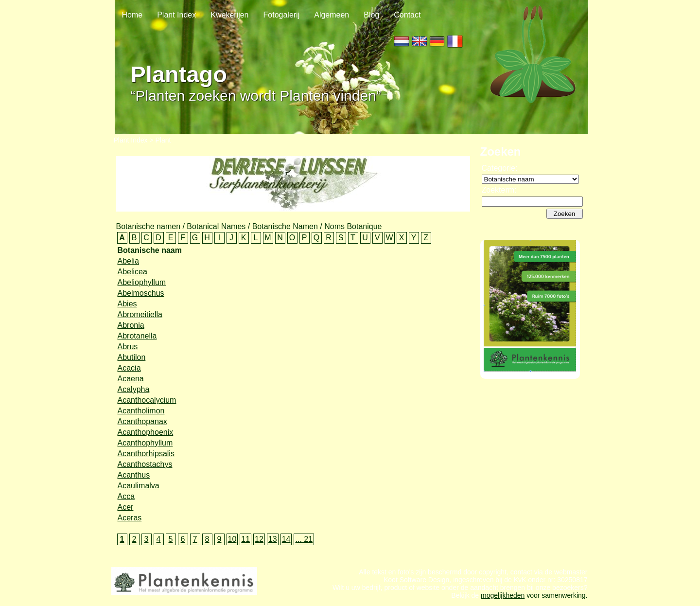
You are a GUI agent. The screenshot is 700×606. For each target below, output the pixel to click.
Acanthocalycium (147, 400)
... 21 (304, 539)
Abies (127, 304)
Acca (126, 496)
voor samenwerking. (556, 600)
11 (245, 539)
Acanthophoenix (146, 432)
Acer (126, 507)
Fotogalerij (282, 15)
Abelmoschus (141, 293)
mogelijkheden (503, 600)
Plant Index (176, 15)
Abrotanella (137, 336)
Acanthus (134, 475)
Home (132, 15)
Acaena (131, 379)
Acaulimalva (139, 486)
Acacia (129, 368)
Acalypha (134, 389)
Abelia (128, 261)
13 (273, 539)
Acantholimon (141, 411)
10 (232, 539)
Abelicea (132, 272)
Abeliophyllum (142, 282)
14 (286, 539)
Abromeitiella (140, 314)
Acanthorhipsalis (146, 454)
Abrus (128, 347)
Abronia (131, 325)
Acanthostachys (145, 464)
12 (259, 539)
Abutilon (132, 357)
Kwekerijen (229, 15)
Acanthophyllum (145, 443)
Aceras (130, 518)
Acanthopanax (142, 421)
